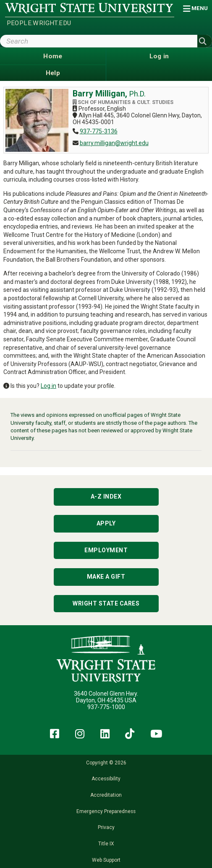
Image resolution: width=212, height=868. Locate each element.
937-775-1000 (106, 707)
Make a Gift (106, 577)
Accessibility (106, 779)
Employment (106, 550)
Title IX (106, 844)
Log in (48, 386)
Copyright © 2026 (106, 763)
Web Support (106, 860)
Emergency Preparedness (106, 811)
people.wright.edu (39, 23)
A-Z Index (106, 496)
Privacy (106, 827)
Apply (106, 523)
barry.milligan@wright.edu (114, 143)
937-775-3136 (99, 131)
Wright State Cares (106, 603)
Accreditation (106, 795)
